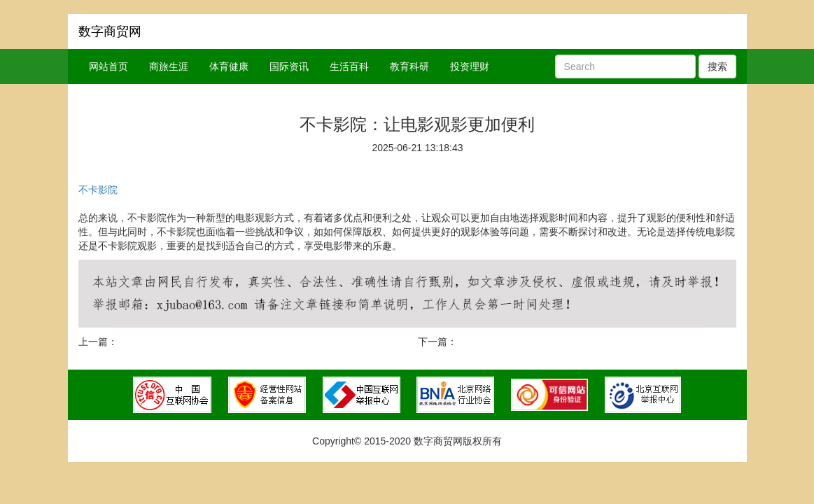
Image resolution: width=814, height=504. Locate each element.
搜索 (717, 66)
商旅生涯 (169, 66)
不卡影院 (98, 190)
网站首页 (108, 66)
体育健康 (229, 66)
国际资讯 (289, 66)
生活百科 (349, 66)
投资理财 (470, 66)
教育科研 (409, 66)
